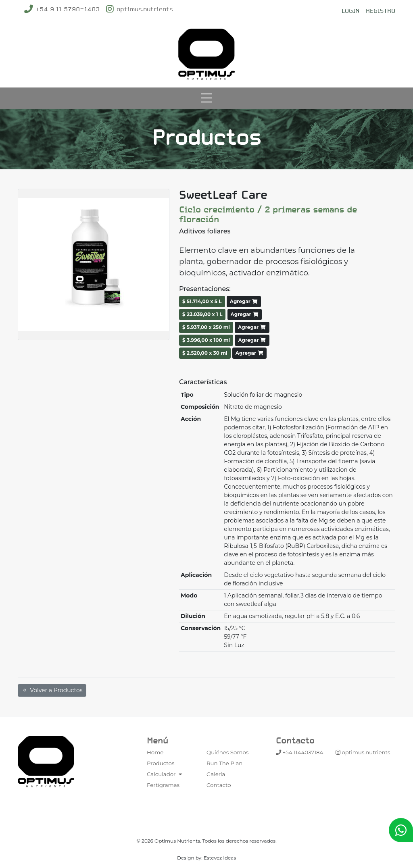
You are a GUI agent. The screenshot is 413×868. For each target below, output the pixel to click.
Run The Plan (224, 763)
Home (155, 752)
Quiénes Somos (227, 752)
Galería (216, 774)
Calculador (165, 774)
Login (350, 11)
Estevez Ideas (220, 858)
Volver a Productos (52, 690)
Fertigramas (163, 785)
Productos (161, 763)
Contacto (219, 785)
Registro (381, 11)
